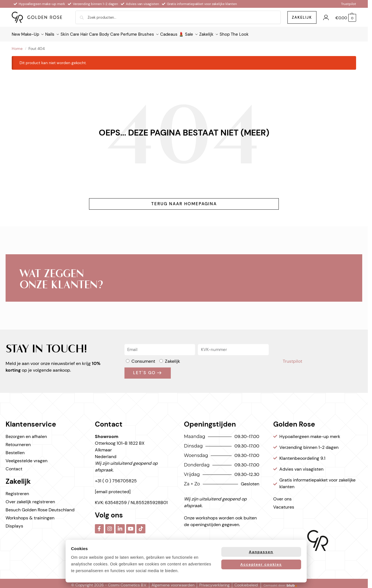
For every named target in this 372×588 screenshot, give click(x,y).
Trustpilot (349, 4)
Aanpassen (261, 552)
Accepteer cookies (261, 564)
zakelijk (302, 17)
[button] (346, 18)
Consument (143, 358)
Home (17, 45)
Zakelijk (172, 358)
